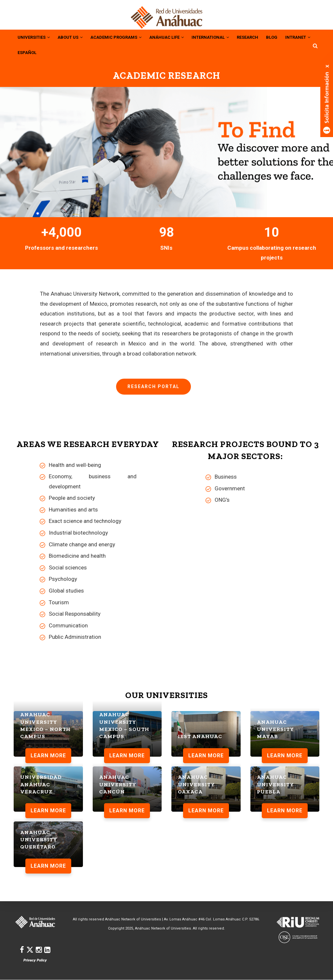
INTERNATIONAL (226, 37)
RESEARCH (266, 37)
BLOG (292, 37)
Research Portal (153, 385)
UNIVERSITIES (35, 37)
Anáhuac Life (179, 37)
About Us (75, 37)
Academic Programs (124, 37)
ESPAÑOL (63, 52)
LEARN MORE (48, 754)
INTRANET (31, 52)
